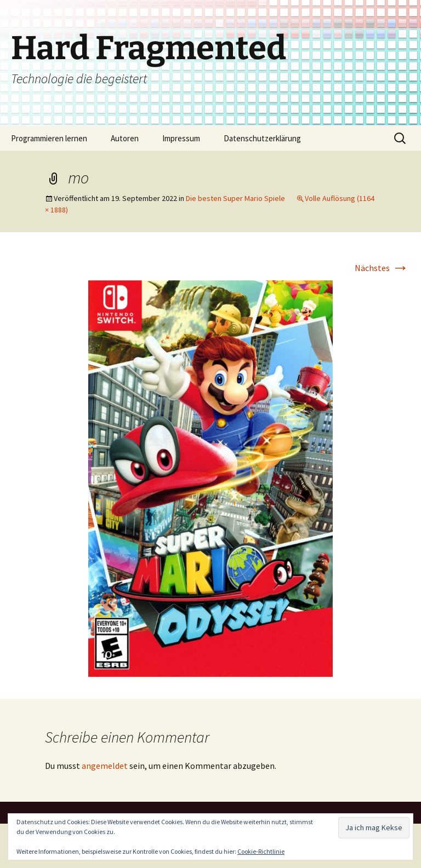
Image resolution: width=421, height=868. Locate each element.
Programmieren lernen (49, 138)
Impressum (181, 138)
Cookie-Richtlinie (261, 851)
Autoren (125, 138)
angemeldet (105, 766)
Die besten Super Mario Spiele (235, 198)
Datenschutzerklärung (262, 138)
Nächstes (382, 268)
